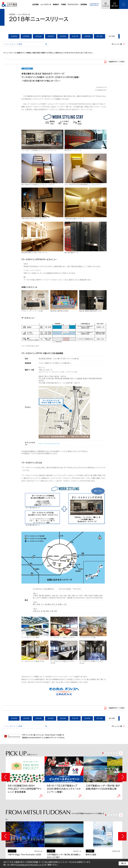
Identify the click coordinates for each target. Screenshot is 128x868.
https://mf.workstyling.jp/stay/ (49, 443)
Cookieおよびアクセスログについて (30, 865)
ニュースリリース (46, 4)
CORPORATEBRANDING (94, 5)
